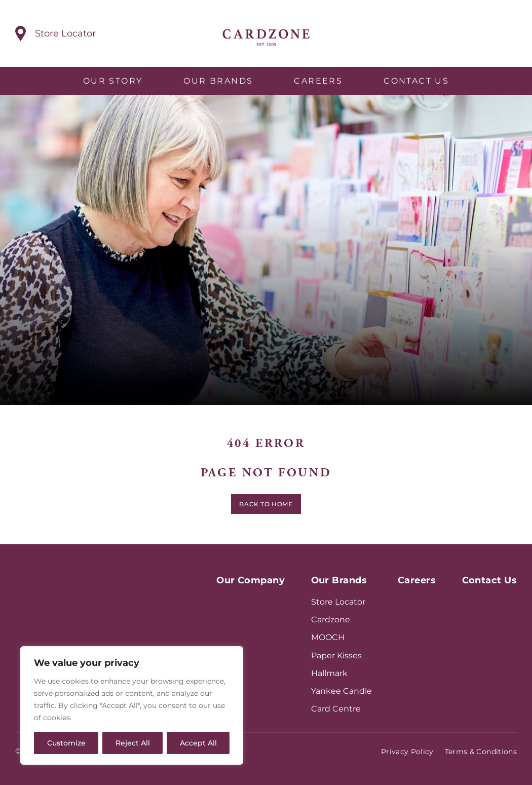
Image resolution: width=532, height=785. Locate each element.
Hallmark (329, 673)
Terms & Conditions (481, 752)
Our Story (113, 81)
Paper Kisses (336, 656)
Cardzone (331, 620)
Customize (66, 743)
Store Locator (338, 602)
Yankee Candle (341, 691)
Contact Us (416, 81)
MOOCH (328, 637)
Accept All (198, 743)
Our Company (251, 580)
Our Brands (218, 81)
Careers (318, 81)
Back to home (266, 507)
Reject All (133, 743)
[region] (132, 705)
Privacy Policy (407, 752)
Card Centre (336, 709)
